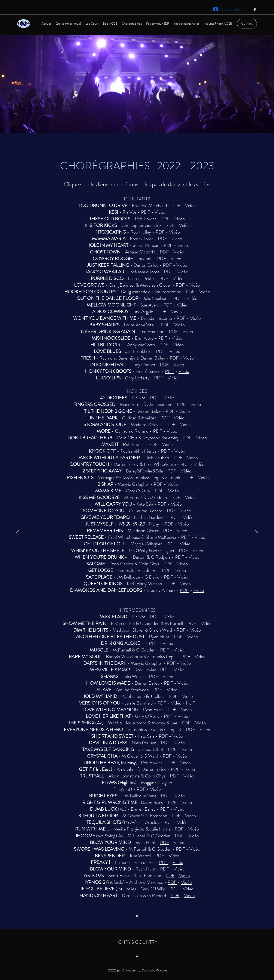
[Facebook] (255, 10)
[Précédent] (18, 533)
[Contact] (247, 24)
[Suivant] (256, 533)
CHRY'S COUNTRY (138, 942)
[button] (132, 24)
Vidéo (190, 205)
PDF (176, 205)
